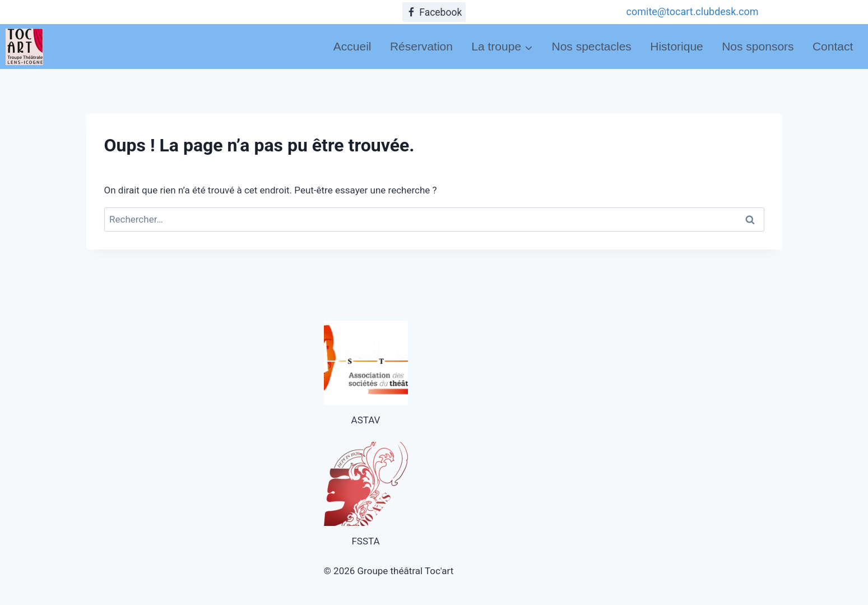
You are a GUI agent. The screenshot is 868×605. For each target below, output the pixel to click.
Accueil (352, 46)
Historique (677, 46)
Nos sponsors (758, 46)
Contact (833, 46)
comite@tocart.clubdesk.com (693, 11)
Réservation (421, 46)
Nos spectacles (591, 46)
